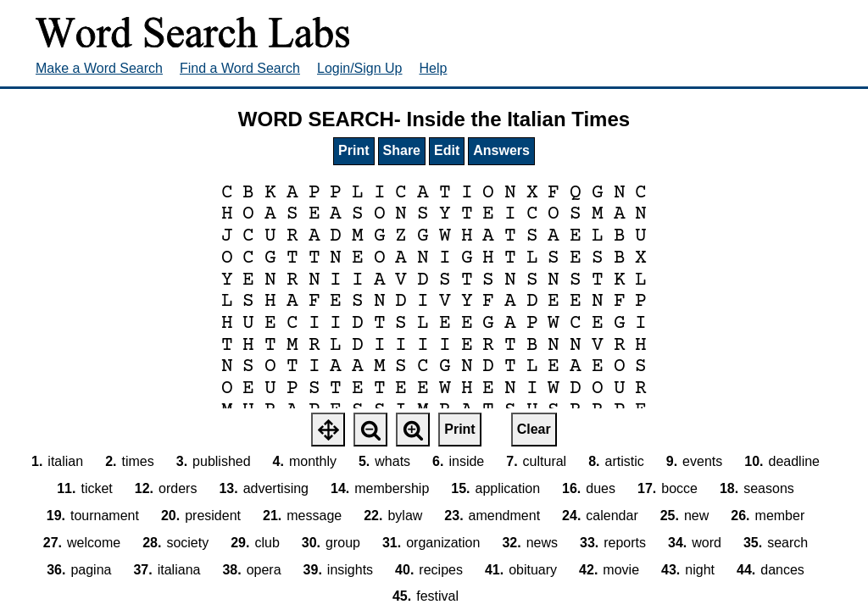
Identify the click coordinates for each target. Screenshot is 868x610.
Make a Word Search (99, 68)
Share (402, 150)
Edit (447, 150)
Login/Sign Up (360, 68)
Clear (534, 429)
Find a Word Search (240, 68)
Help (434, 68)
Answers (501, 150)
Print (353, 150)
